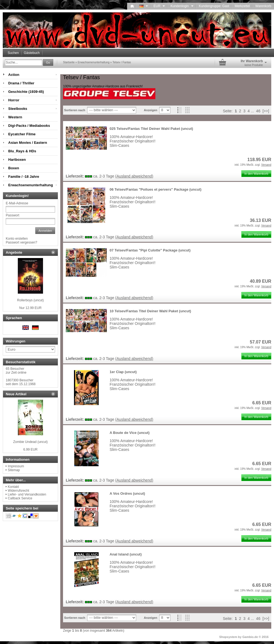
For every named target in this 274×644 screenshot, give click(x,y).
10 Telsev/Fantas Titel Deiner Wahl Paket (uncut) (150, 311)
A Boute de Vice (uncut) (130, 433)
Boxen (14, 168)
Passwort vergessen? (22, 242)
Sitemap (14, 470)
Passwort (12, 215)
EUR (159, 6)
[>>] (266, 111)
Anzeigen (151, 110)
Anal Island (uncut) (126, 554)
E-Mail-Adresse (17, 203)
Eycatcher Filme (22, 134)
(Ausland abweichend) (134, 176)
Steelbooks (18, 109)
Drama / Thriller (21, 83)
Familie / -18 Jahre (24, 177)
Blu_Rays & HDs (22, 151)
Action (14, 75)
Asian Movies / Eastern (28, 143)
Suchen (13, 53)
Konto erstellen (17, 239)
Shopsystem (228, 637)
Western (15, 117)
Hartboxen (17, 160)
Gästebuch (32, 53)
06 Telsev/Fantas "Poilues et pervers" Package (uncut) (155, 189)
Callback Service (20, 498)
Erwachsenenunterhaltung (31, 185)
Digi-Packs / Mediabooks (29, 126)
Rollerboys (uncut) (30, 300)
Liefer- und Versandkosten (27, 494)
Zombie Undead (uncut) (30, 442)
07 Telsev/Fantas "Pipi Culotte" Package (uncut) (150, 250)
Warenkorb (263, 6)
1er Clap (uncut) (123, 372)
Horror (14, 100)
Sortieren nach (75, 110)
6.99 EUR (30, 450)
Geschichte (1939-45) (26, 92)
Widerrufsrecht (18, 491)
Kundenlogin (182, 6)
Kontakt (13, 487)
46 (258, 111)
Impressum (16, 466)
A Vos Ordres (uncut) (127, 493)
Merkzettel (242, 6)
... (252, 111)
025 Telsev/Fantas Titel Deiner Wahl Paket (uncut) (151, 129)
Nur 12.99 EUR (30, 308)
